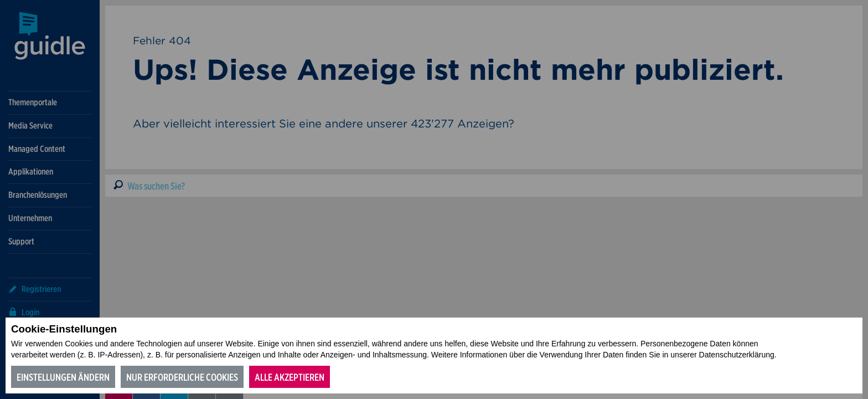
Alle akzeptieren (290, 377)
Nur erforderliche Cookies (182, 377)
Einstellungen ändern (63, 377)
